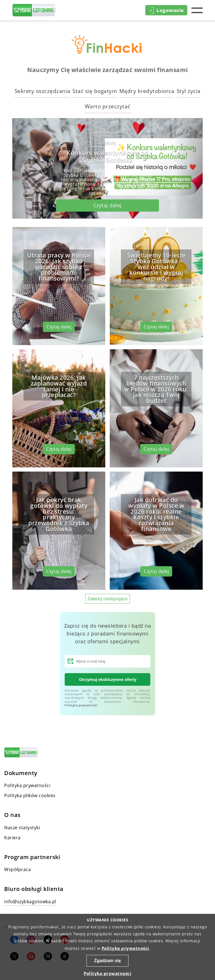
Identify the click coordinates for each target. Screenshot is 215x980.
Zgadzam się (107, 961)
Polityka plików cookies (30, 795)
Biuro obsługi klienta (34, 889)
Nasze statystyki (22, 828)
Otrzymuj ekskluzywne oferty (108, 679)
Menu (197, 10)
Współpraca (17, 869)
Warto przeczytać (108, 106)
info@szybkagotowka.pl (30, 902)
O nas (12, 815)
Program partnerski (32, 857)
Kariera (12, 838)
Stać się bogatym (95, 91)
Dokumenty (21, 773)
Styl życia (189, 91)
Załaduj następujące (107, 599)
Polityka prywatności (81, 705)
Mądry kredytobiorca (147, 91)
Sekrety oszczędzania (43, 91)
